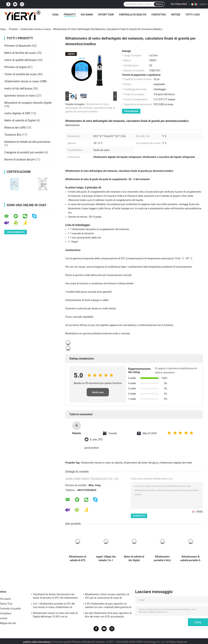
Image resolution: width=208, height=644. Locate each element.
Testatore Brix (13, 135)
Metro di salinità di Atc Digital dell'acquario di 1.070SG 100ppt (134, 559)
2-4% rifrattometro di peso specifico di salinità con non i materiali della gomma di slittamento (108, 606)
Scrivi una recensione (98, 394)
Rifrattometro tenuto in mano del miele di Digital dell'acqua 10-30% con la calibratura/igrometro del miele (55, 615)
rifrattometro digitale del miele (176, 463)
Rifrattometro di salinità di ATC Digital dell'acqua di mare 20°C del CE (78, 559)
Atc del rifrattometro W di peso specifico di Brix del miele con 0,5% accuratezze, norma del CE (108, 615)
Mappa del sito (8, 623)
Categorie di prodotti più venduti (24, 152)
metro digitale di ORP (17, 113)
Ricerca (159, 4)
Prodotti (70, 15)
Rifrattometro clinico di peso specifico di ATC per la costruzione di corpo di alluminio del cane (107, 597)
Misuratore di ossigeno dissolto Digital (28, 103)
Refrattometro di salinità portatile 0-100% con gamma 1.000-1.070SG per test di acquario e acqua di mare (190, 559)
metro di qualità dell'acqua (21, 60)
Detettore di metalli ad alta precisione (27, 142)
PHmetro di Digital (16, 67)
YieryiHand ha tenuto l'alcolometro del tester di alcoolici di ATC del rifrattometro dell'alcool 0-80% (55, 597)
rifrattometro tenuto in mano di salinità (101, 463)
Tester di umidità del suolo (21, 74)
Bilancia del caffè (15, 128)
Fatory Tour (106, 15)
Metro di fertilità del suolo (20, 53)
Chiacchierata (131, 111)
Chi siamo (87, 15)
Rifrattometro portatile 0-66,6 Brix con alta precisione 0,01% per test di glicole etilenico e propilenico (162, 559)
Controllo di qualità (133, 15)
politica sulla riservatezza (37, 642)
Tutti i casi (193, 15)
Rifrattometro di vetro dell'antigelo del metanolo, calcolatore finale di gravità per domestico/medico (90, 108)
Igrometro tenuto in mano (20, 96)
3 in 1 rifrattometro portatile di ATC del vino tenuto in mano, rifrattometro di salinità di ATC (54, 606)
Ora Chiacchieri (179, 4)
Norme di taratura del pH (19, 160)
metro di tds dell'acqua (18, 88)
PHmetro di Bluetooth (18, 46)
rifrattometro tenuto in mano (36, 29)
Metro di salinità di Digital (20, 120)
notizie (176, 15)
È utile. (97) (96, 440)
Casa (56, 15)
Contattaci (159, 15)
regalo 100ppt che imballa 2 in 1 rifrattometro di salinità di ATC (106, 559)
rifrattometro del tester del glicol (141, 463)
